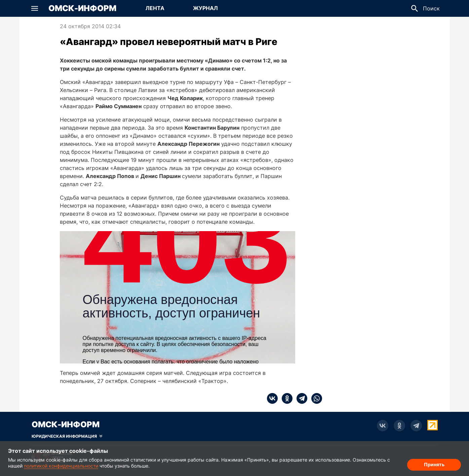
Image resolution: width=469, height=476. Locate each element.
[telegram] (300, 398)
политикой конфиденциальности (61, 466)
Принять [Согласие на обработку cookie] (434, 464)
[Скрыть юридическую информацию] (67, 436)
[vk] (272, 398)
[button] (35, 8)
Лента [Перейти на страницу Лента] (155, 8)
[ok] (285, 398)
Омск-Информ (82, 8)
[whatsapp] (315, 398)
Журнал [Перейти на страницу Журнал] (205, 8)
